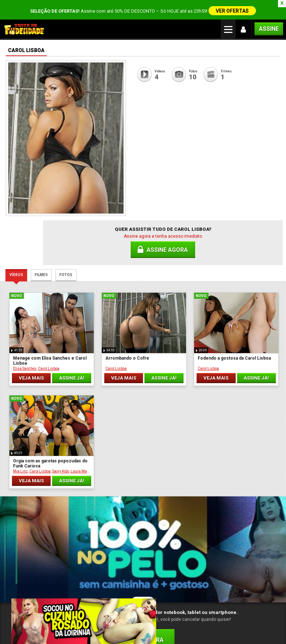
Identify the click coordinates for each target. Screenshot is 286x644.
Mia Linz (229, 345)
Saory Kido (269, 345)
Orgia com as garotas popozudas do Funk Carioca (243, 337)
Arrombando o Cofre (105, 335)
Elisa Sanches (26, 345)
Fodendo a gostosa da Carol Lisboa (175, 337)
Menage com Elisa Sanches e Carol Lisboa (39, 337)
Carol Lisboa (50, 345)
